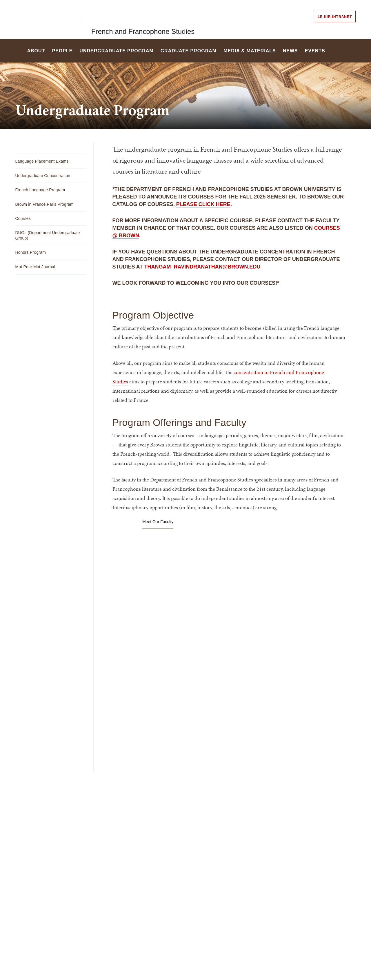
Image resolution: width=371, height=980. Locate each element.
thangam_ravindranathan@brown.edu (202, 267)
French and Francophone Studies (143, 20)
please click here (203, 204)
